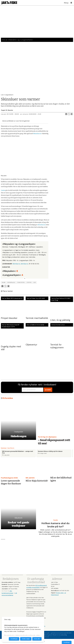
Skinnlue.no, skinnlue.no (20, 264)
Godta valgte (26, 639)
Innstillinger (67, 642)
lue (35, 282)
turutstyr (21, 282)
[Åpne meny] (71, 3)
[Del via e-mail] (72, 114)
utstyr (29, 282)
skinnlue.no (42, 225)
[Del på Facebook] (66, 114)
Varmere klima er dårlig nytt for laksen (50, 451)
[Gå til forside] (9, 3)
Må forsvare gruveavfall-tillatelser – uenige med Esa (18, 452)
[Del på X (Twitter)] (69, 114)
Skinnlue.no (37, 134)
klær (4, 282)
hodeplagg (11, 282)
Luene (3, 190)
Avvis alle (37, 639)
